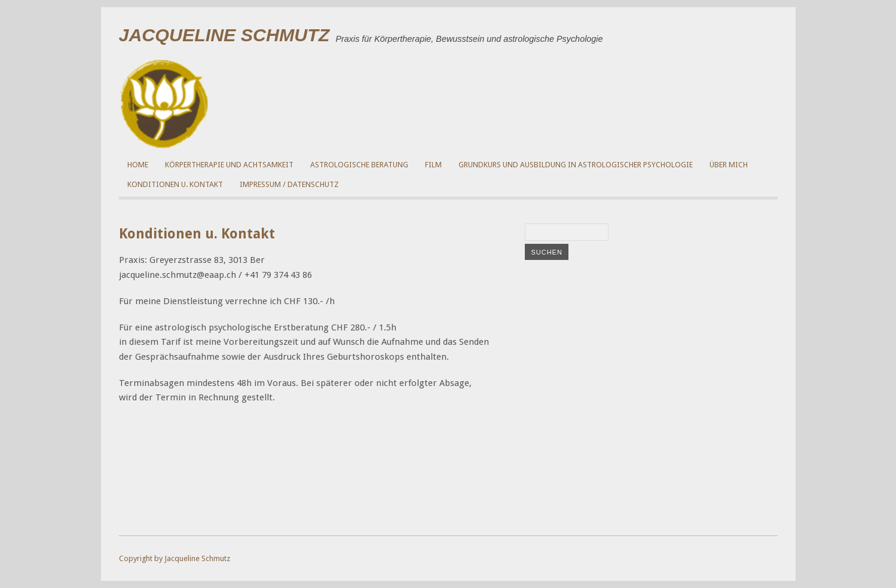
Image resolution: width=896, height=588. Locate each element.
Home (138, 165)
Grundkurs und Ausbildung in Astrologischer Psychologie (576, 165)
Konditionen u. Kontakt (175, 184)
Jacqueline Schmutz (224, 35)
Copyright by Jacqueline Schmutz (175, 558)
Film (433, 165)
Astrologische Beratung (359, 165)
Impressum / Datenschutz (289, 184)
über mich (729, 165)
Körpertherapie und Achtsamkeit (229, 165)
